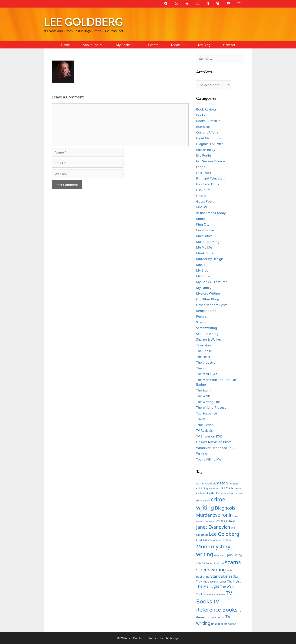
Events (153, 45)
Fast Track (204, 173)
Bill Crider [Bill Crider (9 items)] (228, 488)
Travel (201, 419)
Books (201, 115)
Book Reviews (206, 109)
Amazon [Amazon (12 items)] (221, 483)
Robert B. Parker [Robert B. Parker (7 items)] (215, 563)
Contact (229, 45)
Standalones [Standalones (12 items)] (221, 576)
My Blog (204, 45)
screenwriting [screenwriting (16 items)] (211, 570)
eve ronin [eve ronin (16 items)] (223, 515)
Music (201, 265)
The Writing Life (208, 402)
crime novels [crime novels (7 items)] (203, 501)
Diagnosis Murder (210, 144)
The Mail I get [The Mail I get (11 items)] (208, 586)
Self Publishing (207, 334)
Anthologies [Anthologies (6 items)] (214, 489)
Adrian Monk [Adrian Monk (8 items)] (204, 483)
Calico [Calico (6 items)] (240, 494)
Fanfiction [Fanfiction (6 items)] (209, 522)
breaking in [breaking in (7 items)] (231, 493)
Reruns (201, 316)
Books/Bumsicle (208, 121)
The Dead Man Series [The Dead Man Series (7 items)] (215, 582)
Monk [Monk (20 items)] (203, 546)
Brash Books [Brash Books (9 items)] (215, 493)
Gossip (201, 196)
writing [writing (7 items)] (232, 624)
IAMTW (202, 207)
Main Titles (204, 236)
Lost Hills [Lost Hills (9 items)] (203, 540)
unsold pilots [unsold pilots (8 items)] (219, 624)
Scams (201, 322)
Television (203, 345)
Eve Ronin (203, 155)
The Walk (203, 396)
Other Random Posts (212, 305)
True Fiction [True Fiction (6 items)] (219, 594)
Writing (202, 453)
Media (181, 45)
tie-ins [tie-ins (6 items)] (210, 594)
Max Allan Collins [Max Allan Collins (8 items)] (221, 540)
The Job (202, 368)
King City (203, 224)
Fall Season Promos (211, 161)
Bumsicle (203, 127)
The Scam (203, 390)
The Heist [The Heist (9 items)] (234, 581)
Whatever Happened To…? (216, 448)
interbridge (171, 638)
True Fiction (205, 425)
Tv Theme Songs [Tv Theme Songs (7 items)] (216, 618)
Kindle (201, 219)
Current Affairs (207, 132)
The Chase (204, 351)
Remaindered (206, 311)
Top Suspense (207, 413)
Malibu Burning (208, 242)
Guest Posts (205, 201)
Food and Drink (208, 184)
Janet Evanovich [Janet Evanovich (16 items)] (213, 527)
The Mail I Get (207, 374)
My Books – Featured (212, 282)
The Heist (203, 357)
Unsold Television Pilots (214, 442)
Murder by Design (210, 259)
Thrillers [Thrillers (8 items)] (201, 594)
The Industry (206, 362)
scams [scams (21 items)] (233, 562)
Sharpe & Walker (209, 339)
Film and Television (210, 178)
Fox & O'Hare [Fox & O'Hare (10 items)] (225, 521)
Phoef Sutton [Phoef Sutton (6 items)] (220, 555)
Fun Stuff (203, 190)
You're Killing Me (209, 459)
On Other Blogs (208, 299)
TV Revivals (204, 430)
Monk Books (205, 253)
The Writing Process (211, 407)
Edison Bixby (206, 150)
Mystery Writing (208, 293)
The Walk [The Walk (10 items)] (227, 586)
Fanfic (201, 167)
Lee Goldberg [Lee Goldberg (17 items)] (224, 534)
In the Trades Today (211, 213)
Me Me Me (204, 247)
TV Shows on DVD (209, 436)
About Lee (96, 45)
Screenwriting (207, 328)
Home (65, 45)
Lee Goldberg (84, 22)
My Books (129, 45)
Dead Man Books (209, 138)
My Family (204, 288)
